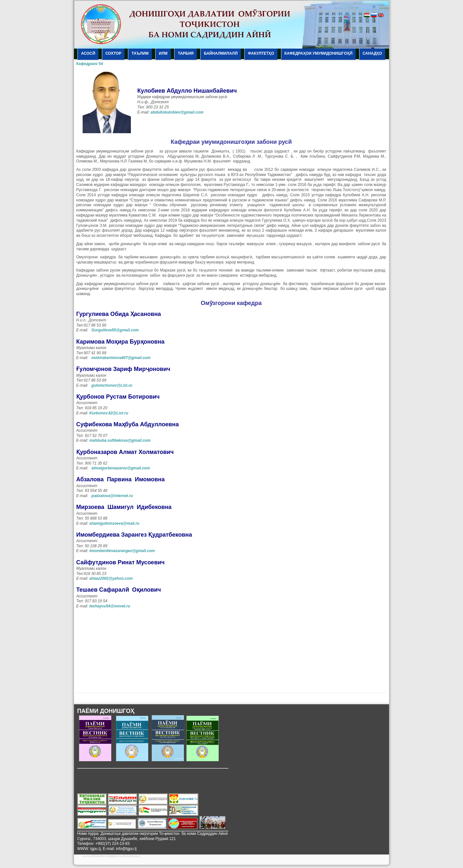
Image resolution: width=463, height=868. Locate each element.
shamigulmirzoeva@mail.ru (114, 523)
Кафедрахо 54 (90, 64)
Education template (105, 856)
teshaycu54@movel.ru (110, 606)
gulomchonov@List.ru (112, 385)
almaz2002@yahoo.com (111, 578)
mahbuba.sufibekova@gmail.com (120, 440)
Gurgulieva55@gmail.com (115, 330)
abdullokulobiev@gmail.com (177, 112)
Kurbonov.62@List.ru (109, 413)
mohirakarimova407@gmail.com (121, 358)
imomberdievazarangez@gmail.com (122, 551)
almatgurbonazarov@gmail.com (121, 468)
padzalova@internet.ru (112, 496)
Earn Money (131, 856)
